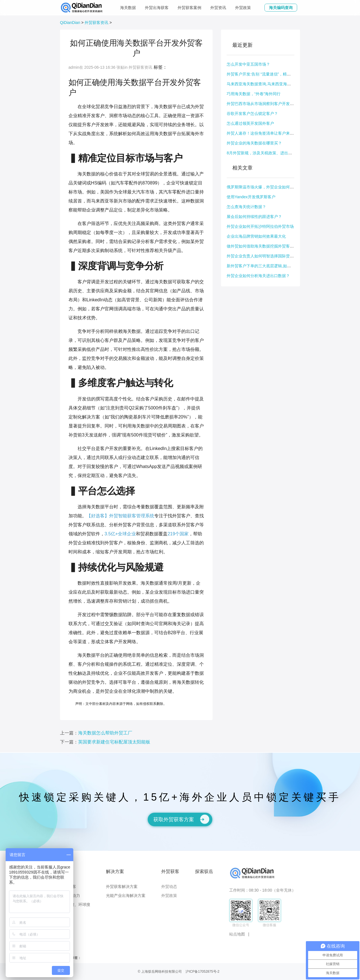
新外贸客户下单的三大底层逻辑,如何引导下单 (267, 266)
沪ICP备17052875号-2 (202, 972)
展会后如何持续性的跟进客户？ (254, 217)
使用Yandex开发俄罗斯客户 (251, 197)
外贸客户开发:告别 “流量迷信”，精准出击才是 (267, 74)
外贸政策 (243, 8)
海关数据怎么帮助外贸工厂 (105, 733)
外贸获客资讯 (96, 23)
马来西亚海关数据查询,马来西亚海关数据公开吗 (269, 84)
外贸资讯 (218, 8)
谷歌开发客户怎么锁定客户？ (252, 113)
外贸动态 (169, 887)
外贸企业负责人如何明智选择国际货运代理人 (266, 256)
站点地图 (237, 934)
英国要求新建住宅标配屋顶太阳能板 (114, 742)
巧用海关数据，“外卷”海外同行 (254, 94)
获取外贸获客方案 (181, 819)
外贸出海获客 (157, 8)
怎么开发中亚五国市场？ (248, 64)
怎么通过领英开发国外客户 (250, 123)
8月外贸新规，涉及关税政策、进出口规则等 (265, 153)
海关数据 (128, 8)
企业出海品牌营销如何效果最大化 (256, 236)
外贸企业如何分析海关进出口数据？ (258, 276)
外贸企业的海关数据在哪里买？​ (254, 143)
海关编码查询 (281, 8)
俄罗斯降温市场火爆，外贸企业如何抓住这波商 (268, 187)
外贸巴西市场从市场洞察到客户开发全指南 (264, 104)
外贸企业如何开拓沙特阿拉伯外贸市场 (260, 226)
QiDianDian (70, 23)
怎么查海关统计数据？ (246, 207)
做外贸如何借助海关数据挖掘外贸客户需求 (264, 246)
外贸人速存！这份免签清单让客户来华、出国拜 (268, 133)
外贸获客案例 (189, 8)
